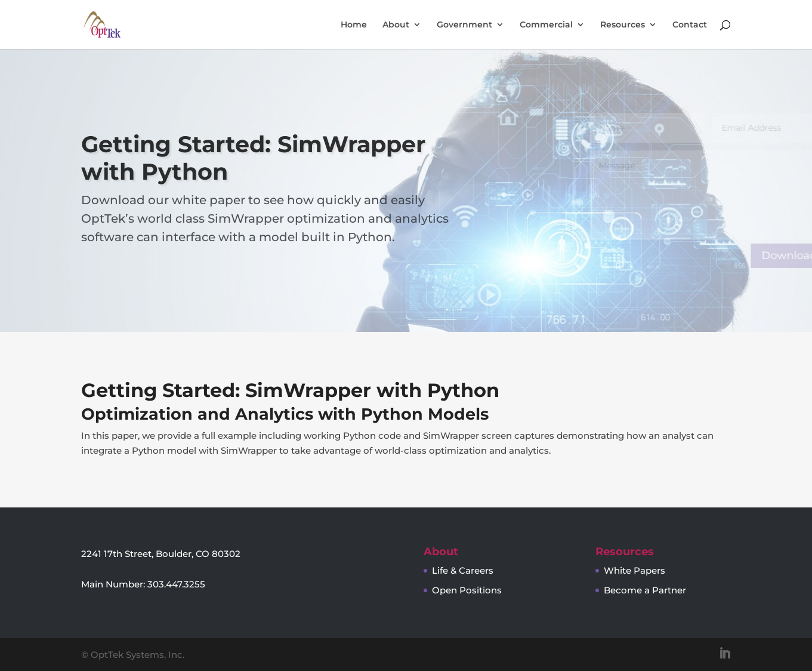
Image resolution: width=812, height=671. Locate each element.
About (396, 25)
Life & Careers (463, 570)
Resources (623, 25)
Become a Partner (645, 590)
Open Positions (467, 590)
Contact (690, 25)
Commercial (546, 25)
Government (464, 25)
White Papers (635, 570)
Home (354, 25)
